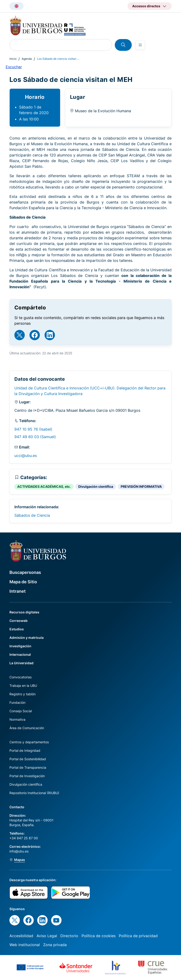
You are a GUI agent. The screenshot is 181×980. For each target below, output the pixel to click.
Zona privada (55, 945)
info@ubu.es (19, 851)
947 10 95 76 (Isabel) (33, 429)
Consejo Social (21, 711)
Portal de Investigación (27, 776)
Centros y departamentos (29, 742)
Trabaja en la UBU (23, 686)
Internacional (20, 654)
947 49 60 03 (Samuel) (35, 437)
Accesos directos (146, 6)
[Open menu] (140, 45)
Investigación (20, 646)
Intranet (18, 591)
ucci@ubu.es (26, 456)
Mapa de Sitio (23, 582)
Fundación (17, 702)
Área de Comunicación (27, 728)
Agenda (27, 59)
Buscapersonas (25, 572)
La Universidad (21, 663)
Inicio (13, 59)
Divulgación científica (96, 486)
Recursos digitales (24, 612)
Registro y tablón (23, 694)
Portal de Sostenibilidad (28, 759)
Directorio (69, 936)
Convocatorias (21, 677)
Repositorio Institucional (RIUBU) (34, 793)
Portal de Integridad (25, 750)
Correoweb (19, 621)
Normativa (17, 719)
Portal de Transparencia (28, 767)
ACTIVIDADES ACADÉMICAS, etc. (44, 486)
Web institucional (25, 945)
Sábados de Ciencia (32, 515)
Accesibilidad (21, 936)
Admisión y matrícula (27, 638)
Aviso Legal (47, 936)
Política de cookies (99, 936)
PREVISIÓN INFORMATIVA (141, 486)
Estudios (17, 629)
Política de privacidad (138, 936)
